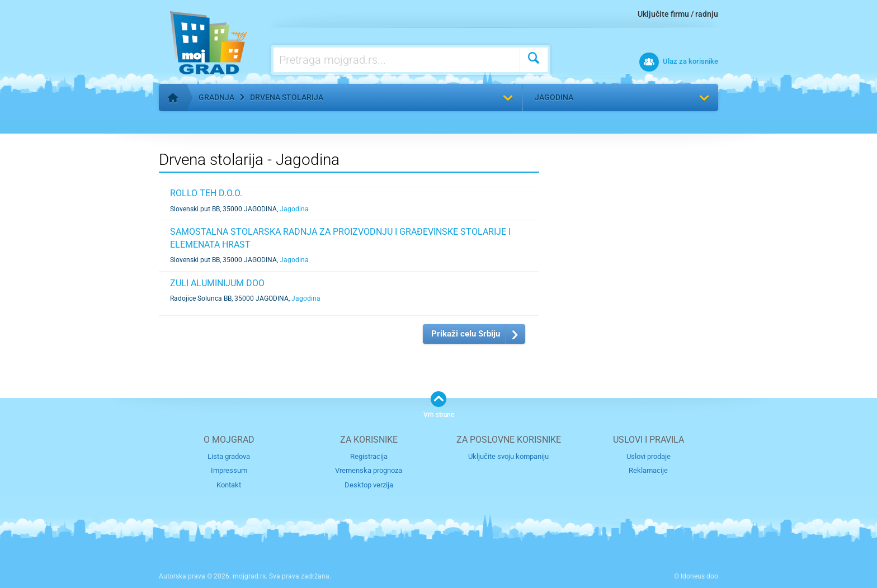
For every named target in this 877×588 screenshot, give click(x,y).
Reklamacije (648, 470)
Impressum (229, 470)
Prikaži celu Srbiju (466, 334)
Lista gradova (229, 456)
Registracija (369, 456)
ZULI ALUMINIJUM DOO (217, 283)
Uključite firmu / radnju (678, 14)
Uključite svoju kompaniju (508, 456)
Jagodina (554, 97)
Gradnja (216, 97)
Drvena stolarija (287, 97)
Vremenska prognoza (369, 470)
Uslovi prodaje (649, 456)
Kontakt (229, 485)
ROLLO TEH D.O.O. (206, 193)
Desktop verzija (369, 485)
